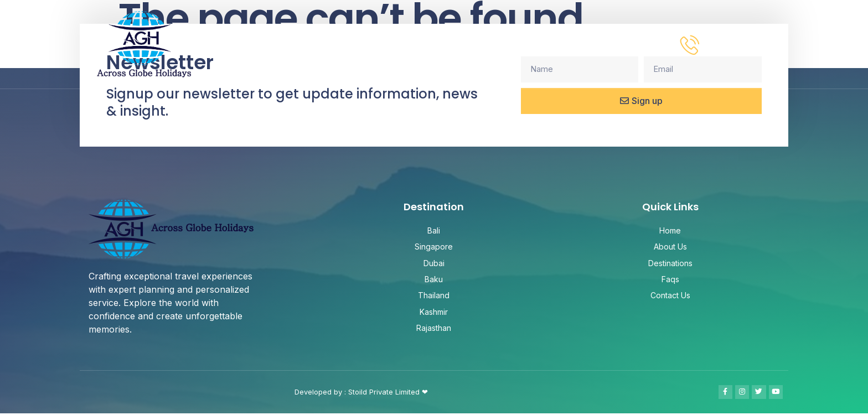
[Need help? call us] (690, 45)
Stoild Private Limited (385, 393)
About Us (441, 44)
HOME (389, 44)
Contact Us (636, 44)
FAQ (580, 44)
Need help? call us (751, 38)
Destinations (517, 45)
